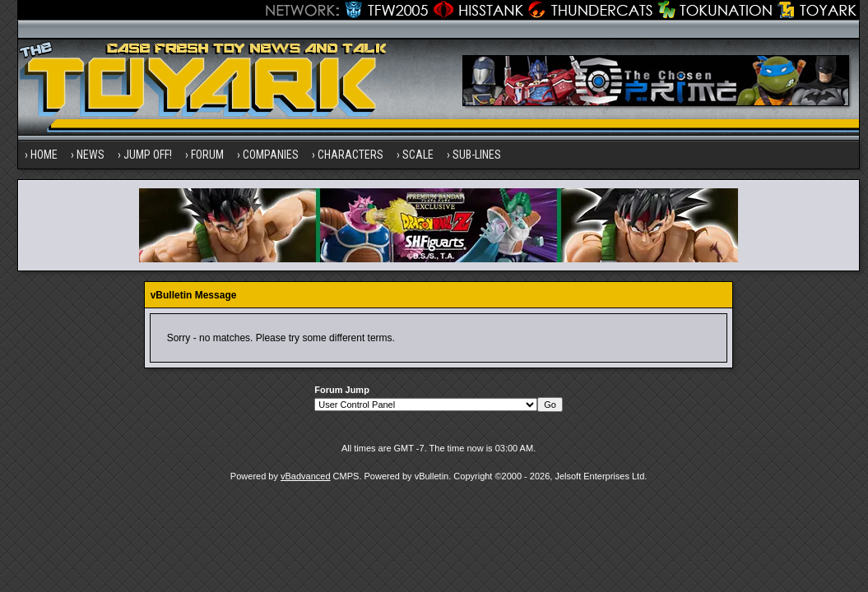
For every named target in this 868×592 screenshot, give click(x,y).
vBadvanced (306, 476)
